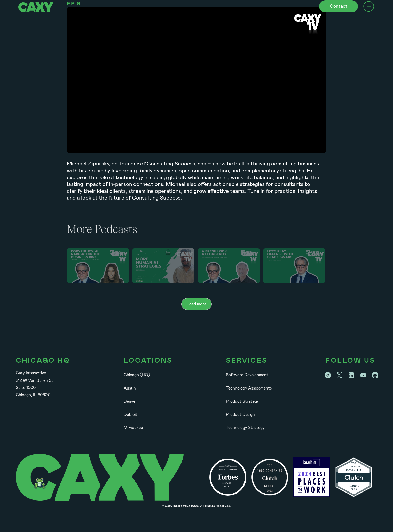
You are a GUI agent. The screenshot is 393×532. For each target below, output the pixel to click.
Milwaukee (133, 428)
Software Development (247, 375)
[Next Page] (196, 304)
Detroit (131, 414)
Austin (130, 388)
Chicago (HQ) (137, 375)
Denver (130, 401)
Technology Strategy (245, 428)
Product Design (240, 414)
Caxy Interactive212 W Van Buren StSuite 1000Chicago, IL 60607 (34, 384)
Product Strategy (242, 401)
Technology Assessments (249, 388)
